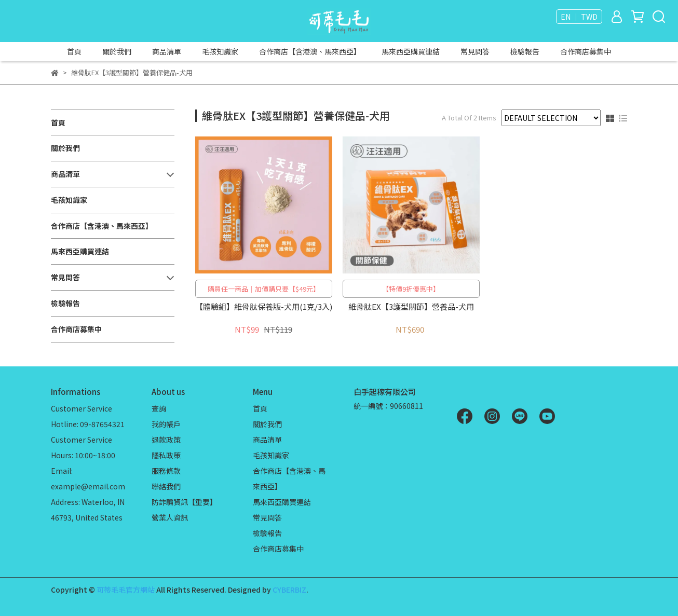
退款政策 (166, 440)
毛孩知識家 (220, 51)
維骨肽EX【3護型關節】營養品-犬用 (411, 307)
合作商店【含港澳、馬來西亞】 (310, 51)
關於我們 (117, 51)
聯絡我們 (166, 486)
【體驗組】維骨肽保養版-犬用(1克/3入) (264, 307)
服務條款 (166, 471)
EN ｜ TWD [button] (579, 17)
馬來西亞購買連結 (411, 51)
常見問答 (475, 51)
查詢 (159, 408)
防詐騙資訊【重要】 (184, 502)
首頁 (74, 51)
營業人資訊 (170, 517)
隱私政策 (166, 455)
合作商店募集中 (586, 51)
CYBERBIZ (289, 590)
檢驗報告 (525, 51)
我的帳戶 (166, 424)
